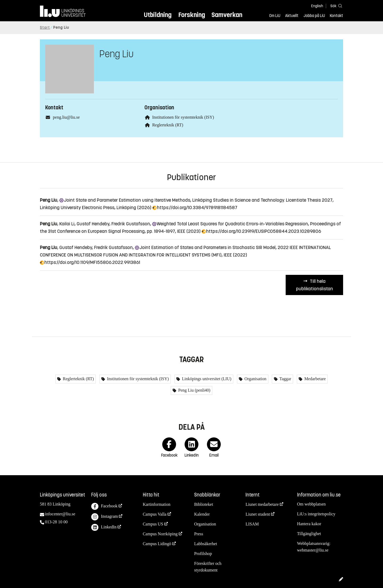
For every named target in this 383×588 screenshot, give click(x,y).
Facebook (104, 506)
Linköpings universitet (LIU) (206, 379)
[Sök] (335, 6)
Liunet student (258, 514)
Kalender (202, 514)
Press (199, 534)
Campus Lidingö (157, 544)
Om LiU (275, 16)
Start (45, 28)
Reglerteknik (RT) (168, 125)
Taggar (285, 379)
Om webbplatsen (311, 504)
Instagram (105, 517)
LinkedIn (104, 527)
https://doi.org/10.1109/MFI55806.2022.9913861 (90, 262)
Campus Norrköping (160, 534)
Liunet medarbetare (262, 504)
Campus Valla (155, 514)
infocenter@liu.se (60, 514)
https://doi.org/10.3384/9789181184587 (195, 208)
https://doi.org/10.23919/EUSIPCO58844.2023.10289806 (261, 231)
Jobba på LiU (314, 16)
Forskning (192, 15)
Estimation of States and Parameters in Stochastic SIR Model (205, 247)
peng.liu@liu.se (66, 117)
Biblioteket (204, 504)
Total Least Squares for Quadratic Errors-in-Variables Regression (230, 224)
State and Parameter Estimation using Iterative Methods (125, 200)
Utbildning (158, 15)
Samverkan (227, 15)
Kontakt (336, 16)
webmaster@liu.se (313, 550)
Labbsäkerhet (206, 544)
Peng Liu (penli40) (194, 390)
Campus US (153, 524)
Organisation (255, 379)
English (317, 6)
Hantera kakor (309, 524)
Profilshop (203, 554)
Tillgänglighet (309, 534)
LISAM (252, 524)
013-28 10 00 (56, 522)
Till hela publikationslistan (315, 285)
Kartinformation (157, 504)
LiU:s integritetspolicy (316, 514)
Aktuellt (292, 16)
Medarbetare (315, 379)
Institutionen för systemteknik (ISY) (183, 117)
